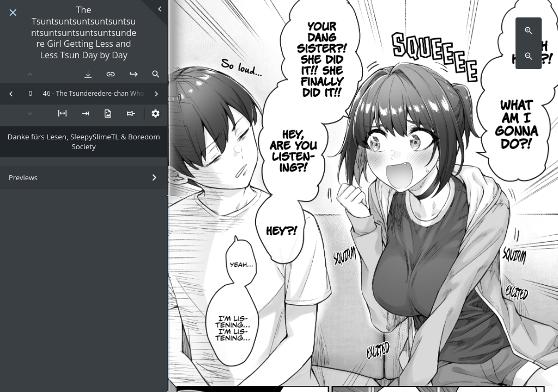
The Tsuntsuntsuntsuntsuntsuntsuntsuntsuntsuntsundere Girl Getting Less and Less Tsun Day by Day (84, 33)
